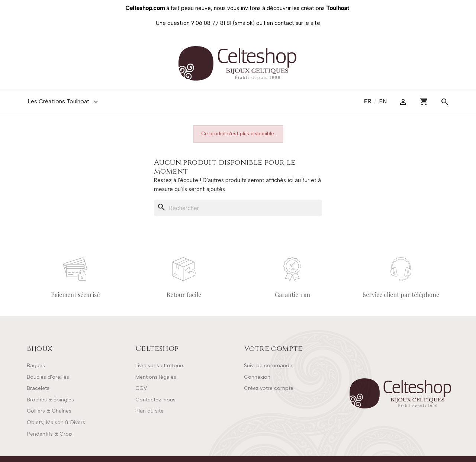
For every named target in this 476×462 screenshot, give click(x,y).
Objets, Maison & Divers (56, 422)
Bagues (36, 366)
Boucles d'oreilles (48, 377)
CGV (141, 388)
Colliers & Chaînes (49, 411)
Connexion (257, 377)
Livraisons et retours (160, 366)
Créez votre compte (269, 388)
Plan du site (149, 411)
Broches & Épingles (50, 400)
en (383, 101)
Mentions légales (156, 377)
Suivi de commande (268, 366)
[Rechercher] (238, 208)
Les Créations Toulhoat (63, 101)
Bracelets (38, 388)
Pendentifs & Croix (50, 434)
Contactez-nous (155, 400)
